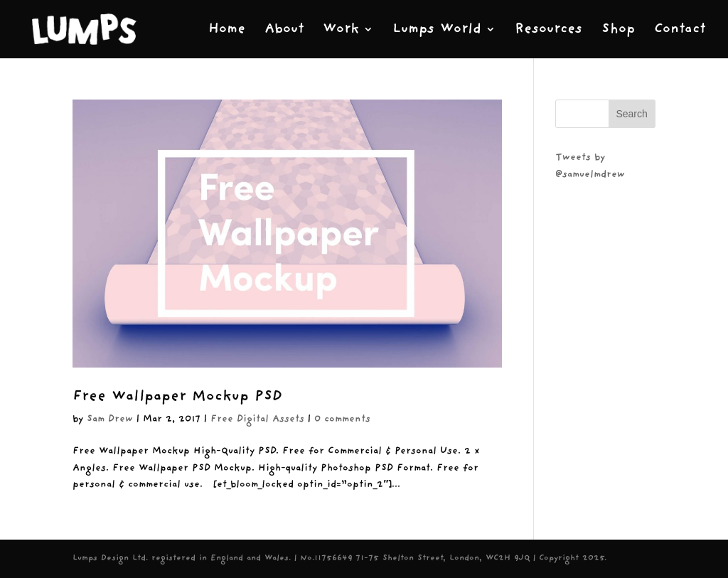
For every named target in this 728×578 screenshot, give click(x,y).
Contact (680, 30)
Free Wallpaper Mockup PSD (177, 396)
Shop (618, 30)
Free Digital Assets (257, 419)
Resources (548, 30)
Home (227, 30)
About (284, 30)
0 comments (342, 419)
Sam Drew (110, 419)
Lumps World (437, 30)
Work (341, 30)
